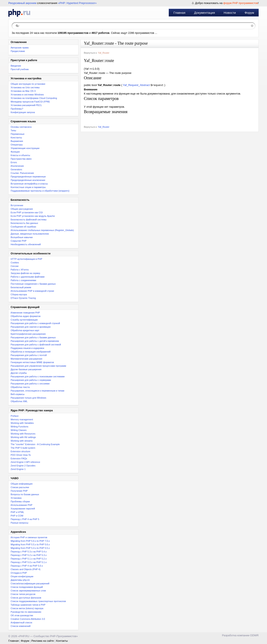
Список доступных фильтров (26, 598)
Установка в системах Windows (27, 95)
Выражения (17, 141)
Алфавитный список (21, 623)
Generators (16, 169)
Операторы (17, 145)
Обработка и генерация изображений (31, 352)
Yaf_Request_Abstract (136, 85)
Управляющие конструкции (25, 148)
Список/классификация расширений (30, 583)
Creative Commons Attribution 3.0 (28, 619)
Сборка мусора (19, 294)
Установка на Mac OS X (23, 91)
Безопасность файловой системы (29, 220)
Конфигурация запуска (23, 112)
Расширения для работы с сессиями (30, 384)
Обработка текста (20, 387)
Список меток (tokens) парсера (27, 608)
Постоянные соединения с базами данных (33, 284)
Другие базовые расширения (26, 369)
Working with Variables (22, 423)
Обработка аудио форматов (26, 316)
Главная (179, 13)
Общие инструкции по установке (28, 84)
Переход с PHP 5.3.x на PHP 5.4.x (29, 552)
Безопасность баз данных (24, 223)
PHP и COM (17, 516)
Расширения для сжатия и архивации (31, 327)
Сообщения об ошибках (23, 227)
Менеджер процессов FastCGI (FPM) (30, 102)
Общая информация (22, 484)
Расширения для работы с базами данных (33, 337)
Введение (16, 66)
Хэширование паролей (23, 509)
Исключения (17, 166)
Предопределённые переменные (28, 177)
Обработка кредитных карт (25, 330)
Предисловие (18, 51)
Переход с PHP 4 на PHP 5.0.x (27, 566)
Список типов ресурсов (23, 594)
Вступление (17, 205)
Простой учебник (20, 69)
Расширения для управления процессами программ (38, 366)
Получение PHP (19, 491)
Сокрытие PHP (19, 241)
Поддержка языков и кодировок (27, 348)
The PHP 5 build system (23, 448)
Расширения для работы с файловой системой (36, 345)
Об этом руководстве (22, 615)
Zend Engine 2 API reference (25, 462)
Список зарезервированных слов (28, 591)
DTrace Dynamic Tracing (23, 298)
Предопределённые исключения (28, 180)
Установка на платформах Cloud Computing (34, 98)
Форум (249, 13)
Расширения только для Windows (28, 398)
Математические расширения (26, 359)
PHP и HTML (17, 512)
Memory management (22, 419)
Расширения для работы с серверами (31, 380)
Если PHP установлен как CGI (27, 212)
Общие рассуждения (22, 209)
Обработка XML (19, 401)
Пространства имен (21, 159)
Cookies (15, 263)
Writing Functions (20, 427)
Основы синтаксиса (21, 127)
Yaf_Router (104, 53)
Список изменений (21, 626)
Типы (13, 130)
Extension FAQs (19, 458)
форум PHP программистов (241, 3)
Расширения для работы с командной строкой (35, 323)
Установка (16, 498)
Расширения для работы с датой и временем (35, 341)
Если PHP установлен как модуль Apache (33, 216)
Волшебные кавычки (22, 237)
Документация (205, 13)
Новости (230, 13)
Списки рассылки (20, 487)
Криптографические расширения (28, 334)
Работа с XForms (20, 270)
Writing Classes (19, 430)
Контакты (62, 641)
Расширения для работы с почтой (29, 355)
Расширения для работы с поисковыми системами (38, 376)
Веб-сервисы (18, 394)
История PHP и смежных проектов (29, 537)
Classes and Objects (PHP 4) (26, 569)
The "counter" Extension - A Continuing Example (35, 444)
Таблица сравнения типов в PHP (28, 605)
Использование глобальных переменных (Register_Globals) (42, 230)
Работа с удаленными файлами (28, 277)
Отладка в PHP (19, 573)
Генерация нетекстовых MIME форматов (32, 362)
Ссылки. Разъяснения (22, 173)
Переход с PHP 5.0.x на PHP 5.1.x (29, 562)
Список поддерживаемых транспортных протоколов (38, 601)
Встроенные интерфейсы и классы (29, 184)
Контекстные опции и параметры (28, 187)
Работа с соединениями (23, 280)
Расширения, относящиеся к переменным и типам (37, 391)
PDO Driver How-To (21, 455)
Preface (15, 416)
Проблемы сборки (20, 501)
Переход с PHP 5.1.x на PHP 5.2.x (29, 559)
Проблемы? (17, 109)
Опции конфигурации (22, 576)
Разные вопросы (20, 523)
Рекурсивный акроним (22, 3)
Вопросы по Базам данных (25, 494)
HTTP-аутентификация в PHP (26, 259)
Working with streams (22, 441)
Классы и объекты (20, 155)
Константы (16, 138)
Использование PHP (21, 505)
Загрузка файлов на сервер (25, 273)
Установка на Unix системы (25, 87)
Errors (14, 162)
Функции (15, 152)
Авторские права (20, 48)
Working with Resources (23, 434)
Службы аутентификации (24, 320)
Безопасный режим (21, 287)
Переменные (18, 134)
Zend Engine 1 (18, 469)
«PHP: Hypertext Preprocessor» (77, 3)
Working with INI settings (23, 437)
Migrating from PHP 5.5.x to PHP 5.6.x (30, 544)
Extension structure (20, 451)
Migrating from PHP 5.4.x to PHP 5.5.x (30, 548)
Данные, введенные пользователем (30, 234)
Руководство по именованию (26, 612)
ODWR (254, 635)
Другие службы (19, 373)
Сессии (14, 266)
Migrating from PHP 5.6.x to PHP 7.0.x (30, 541)
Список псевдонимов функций (27, 587)
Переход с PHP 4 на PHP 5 (25, 519)
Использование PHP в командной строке (32, 291)
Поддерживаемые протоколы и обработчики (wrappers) (40, 191)
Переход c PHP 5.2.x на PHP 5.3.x (29, 555)
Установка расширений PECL (26, 105)
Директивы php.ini (20, 580)
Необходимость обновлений (26, 244)
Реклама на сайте (43, 641)
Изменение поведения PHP (25, 313)
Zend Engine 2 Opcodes (23, 466)
